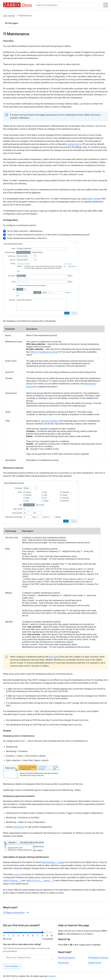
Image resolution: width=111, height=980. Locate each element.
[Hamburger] (106, 5)
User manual (9, 16)
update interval (75, 144)
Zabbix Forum (95, 962)
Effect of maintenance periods (44, 352)
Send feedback (12, 966)
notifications (18, 827)
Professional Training (98, 957)
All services (63, 962)
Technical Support (67, 957)
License (52, 976)
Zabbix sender (94, 199)
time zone (53, 657)
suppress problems (50, 421)
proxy (17, 874)
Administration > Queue (53, 862)
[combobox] (67, 5)
